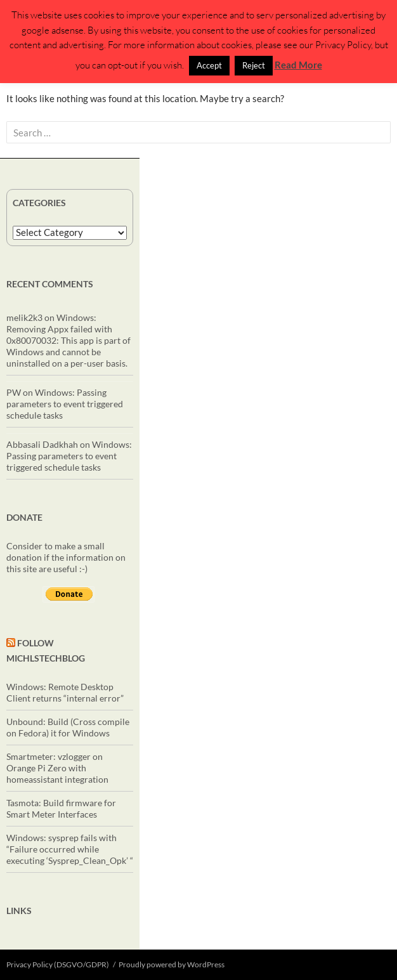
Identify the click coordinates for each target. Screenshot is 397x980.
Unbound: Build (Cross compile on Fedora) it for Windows (68, 727)
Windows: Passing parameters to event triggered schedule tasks (65, 404)
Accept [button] (209, 65)
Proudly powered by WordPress (172, 964)
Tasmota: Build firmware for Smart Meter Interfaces (61, 808)
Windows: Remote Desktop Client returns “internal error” (65, 692)
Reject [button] (254, 65)
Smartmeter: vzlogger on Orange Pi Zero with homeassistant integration (57, 768)
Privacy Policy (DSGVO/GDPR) (58, 964)
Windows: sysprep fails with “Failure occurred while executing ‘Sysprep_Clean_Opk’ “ (70, 849)
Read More (298, 65)
